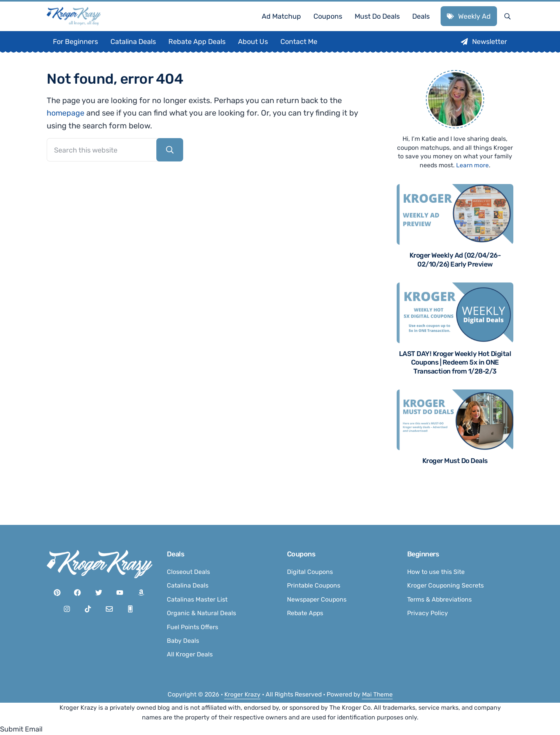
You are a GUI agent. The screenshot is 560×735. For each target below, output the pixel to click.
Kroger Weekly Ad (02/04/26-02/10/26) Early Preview (455, 273)
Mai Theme (378, 694)
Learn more (473, 178)
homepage (66, 126)
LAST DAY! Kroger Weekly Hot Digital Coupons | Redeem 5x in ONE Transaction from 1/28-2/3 (455, 376)
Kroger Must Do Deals (455, 475)
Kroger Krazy (242, 694)
